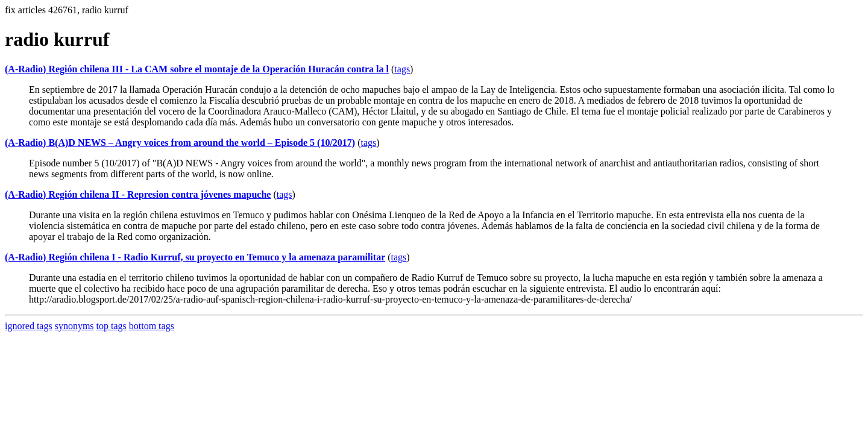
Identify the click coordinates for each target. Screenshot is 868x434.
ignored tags (29, 326)
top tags (112, 326)
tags (402, 69)
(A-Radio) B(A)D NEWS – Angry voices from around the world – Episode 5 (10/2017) (180, 143)
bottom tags (152, 326)
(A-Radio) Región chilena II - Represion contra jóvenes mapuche (138, 194)
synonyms (74, 326)
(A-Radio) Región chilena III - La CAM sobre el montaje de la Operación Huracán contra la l (197, 69)
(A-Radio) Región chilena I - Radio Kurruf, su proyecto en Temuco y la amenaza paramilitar (195, 257)
